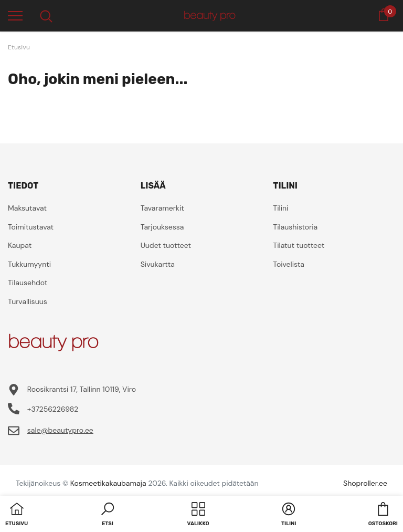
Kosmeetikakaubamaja (108, 483)
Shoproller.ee (365, 483)
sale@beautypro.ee (60, 430)
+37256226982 (53, 409)
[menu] (15, 15)
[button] (108, 515)
